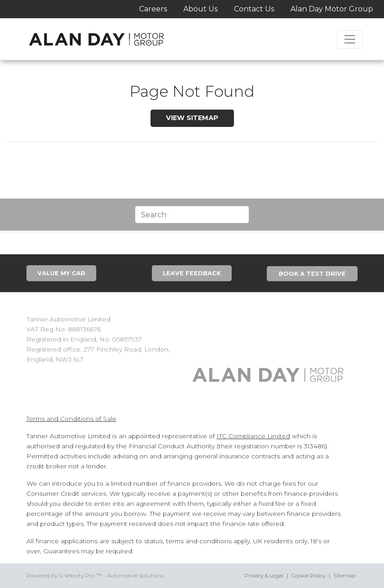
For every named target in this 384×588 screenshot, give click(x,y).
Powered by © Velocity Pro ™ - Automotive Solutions (95, 575)
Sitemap (345, 575)
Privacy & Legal (264, 575)
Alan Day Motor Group (332, 9)
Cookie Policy (309, 575)
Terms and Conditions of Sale (71, 419)
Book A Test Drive (312, 274)
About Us (200, 9)
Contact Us (254, 9)
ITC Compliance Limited (253, 436)
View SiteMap (192, 118)
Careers (153, 9)
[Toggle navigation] (350, 39)
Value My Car (61, 273)
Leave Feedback (192, 273)
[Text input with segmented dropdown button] (192, 215)
